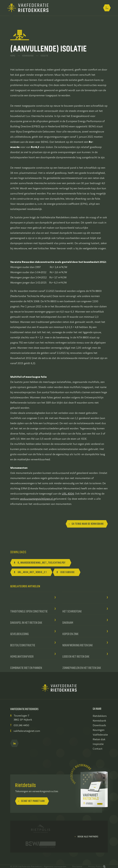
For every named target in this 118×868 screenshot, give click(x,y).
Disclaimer (77, 866)
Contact (98, 749)
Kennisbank (28, 55)
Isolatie (44, 55)
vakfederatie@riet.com (27, 731)
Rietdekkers (100, 716)
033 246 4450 (21, 725)
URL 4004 (68, 494)
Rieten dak (99, 739)
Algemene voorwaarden (55, 866)
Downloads (99, 725)
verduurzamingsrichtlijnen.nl (36, 499)
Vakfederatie (100, 735)
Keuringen (99, 730)
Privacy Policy (95, 866)
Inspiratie (98, 744)
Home (13, 55)
